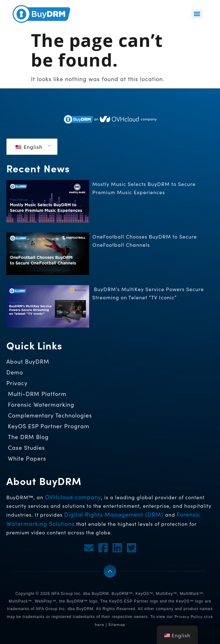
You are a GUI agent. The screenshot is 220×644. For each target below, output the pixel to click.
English (29, 147)
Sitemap (117, 624)
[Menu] (197, 14)
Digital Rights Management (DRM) (114, 514)
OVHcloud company (73, 497)
